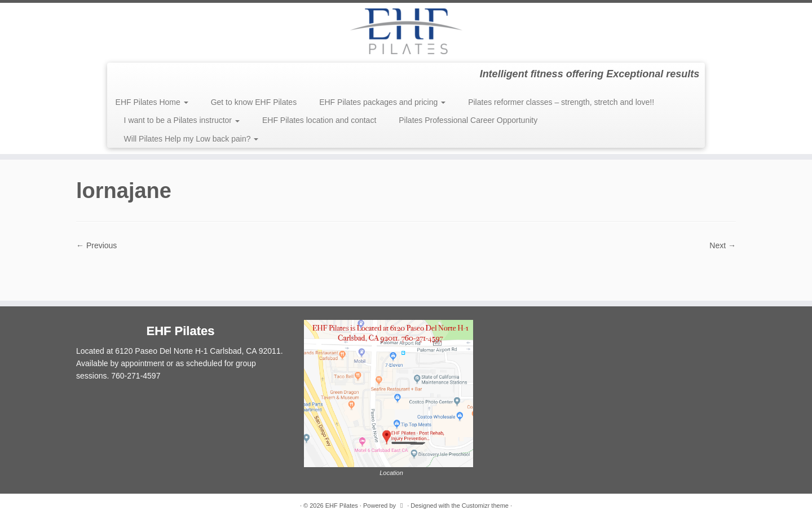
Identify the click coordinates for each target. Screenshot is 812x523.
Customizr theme (485, 506)
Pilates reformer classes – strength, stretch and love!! (561, 102)
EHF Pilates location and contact (319, 120)
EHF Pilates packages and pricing (382, 102)
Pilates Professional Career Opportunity (468, 120)
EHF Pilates (342, 506)
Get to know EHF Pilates (254, 102)
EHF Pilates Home (152, 102)
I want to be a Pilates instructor (182, 120)
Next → (723, 245)
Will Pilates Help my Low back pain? (191, 139)
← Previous (96, 245)
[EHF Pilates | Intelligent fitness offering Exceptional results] (406, 31)
